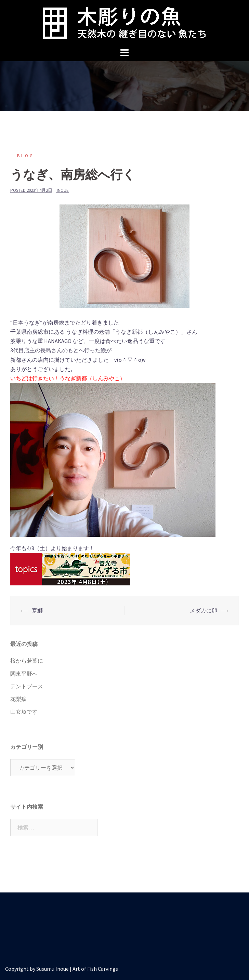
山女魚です (24, 712)
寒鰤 (37, 610)
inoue (63, 190)
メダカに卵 (204, 610)
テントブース (27, 686)
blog (26, 156)
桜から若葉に (27, 661)
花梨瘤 (18, 699)
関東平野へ (24, 674)
